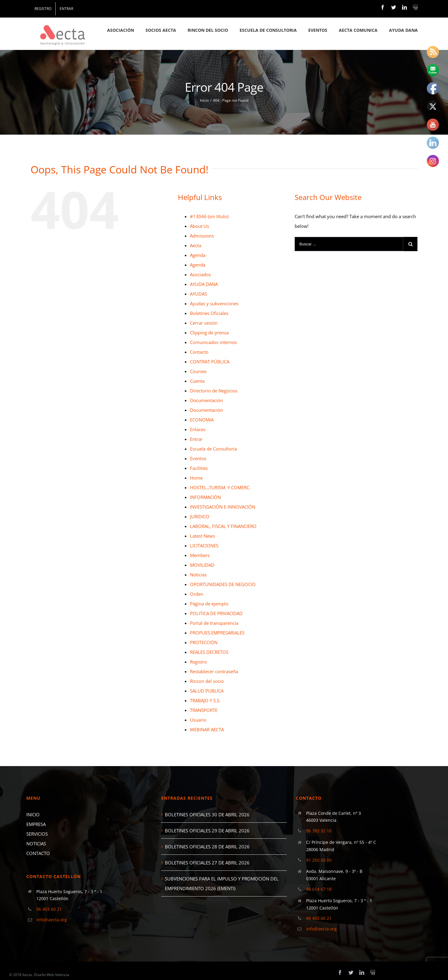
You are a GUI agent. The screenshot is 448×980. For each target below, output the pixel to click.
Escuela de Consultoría (213, 449)
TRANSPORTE (204, 710)
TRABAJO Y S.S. (205, 700)
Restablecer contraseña (214, 671)
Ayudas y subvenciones (214, 303)
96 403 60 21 (49, 909)
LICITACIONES (204, 546)
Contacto (199, 352)
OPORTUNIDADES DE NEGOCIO (223, 584)
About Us (199, 226)
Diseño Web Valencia (52, 975)
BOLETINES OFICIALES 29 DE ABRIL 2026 (207, 831)
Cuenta (197, 381)
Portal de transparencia (214, 623)
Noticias (198, 575)
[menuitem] (43, 9)
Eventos (198, 458)
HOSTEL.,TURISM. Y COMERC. (220, 487)
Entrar (196, 439)
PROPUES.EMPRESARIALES (217, 633)
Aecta (196, 245)
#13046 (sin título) (209, 216)
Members (200, 555)
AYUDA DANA (204, 284)
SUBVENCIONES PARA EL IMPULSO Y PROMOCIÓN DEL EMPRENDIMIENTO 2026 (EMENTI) (222, 883)
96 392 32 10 (319, 831)
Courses (198, 371)
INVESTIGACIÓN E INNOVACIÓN (223, 507)
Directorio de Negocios (214, 391)
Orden (197, 594)
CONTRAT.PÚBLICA (210, 362)
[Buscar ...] (349, 244)
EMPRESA (36, 824)
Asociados (200, 274)
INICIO (33, 814)
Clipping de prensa (209, 333)
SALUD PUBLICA (207, 691)
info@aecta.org (52, 920)
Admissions (202, 236)
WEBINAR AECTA (207, 729)
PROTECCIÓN (204, 642)
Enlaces (198, 429)
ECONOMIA (202, 420)
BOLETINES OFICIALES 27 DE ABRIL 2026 (207, 863)
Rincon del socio (207, 681)
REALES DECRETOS (209, 652)
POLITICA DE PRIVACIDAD (216, 613)
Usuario (198, 720)
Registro (198, 662)
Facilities (199, 468)
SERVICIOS (37, 834)
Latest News (203, 536)
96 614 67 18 (319, 889)
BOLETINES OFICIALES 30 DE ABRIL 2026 (207, 814)
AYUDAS (198, 294)
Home (196, 478)
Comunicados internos (213, 342)
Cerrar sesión (204, 323)
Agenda (198, 255)
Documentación (206, 400)
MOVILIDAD (202, 565)
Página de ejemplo (209, 604)
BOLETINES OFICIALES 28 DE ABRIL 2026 (207, 847)
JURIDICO (200, 516)
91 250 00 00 (319, 860)
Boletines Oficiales (209, 313)
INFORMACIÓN (205, 497)
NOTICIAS (36, 844)
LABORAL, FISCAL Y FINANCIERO (223, 526)
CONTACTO (38, 853)
